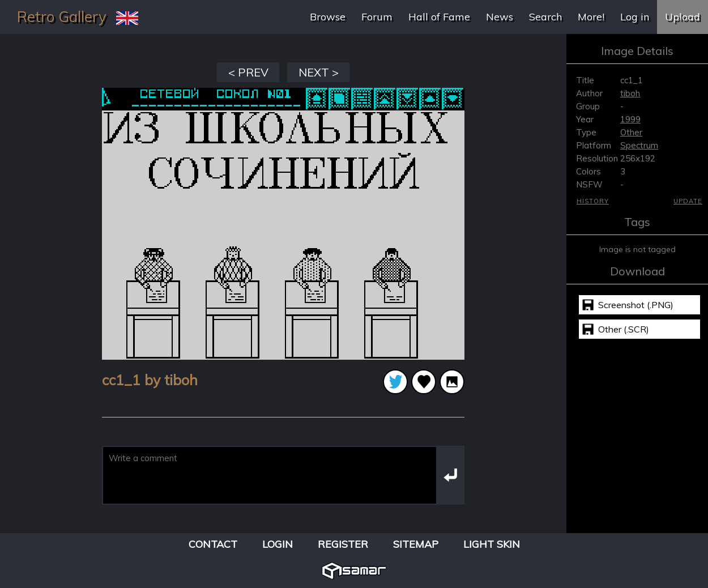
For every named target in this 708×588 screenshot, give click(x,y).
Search (545, 17)
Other (631, 132)
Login (278, 544)
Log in (635, 17)
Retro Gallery (62, 17)
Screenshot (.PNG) (636, 305)
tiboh (630, 93)
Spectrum (639, 145)
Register (343, 544)
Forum (377, 17)
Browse (328, 17)
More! (591, 17)
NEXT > (319, 72)
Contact (213, 544)
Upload (683, 17)
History (593, 201)
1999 (630, 119)
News (500, 17)
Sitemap (416, 544)
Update (688, 201)
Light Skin (492, 544)
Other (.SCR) (624, 329)
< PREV (248, 72)
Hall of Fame (439, 17)
